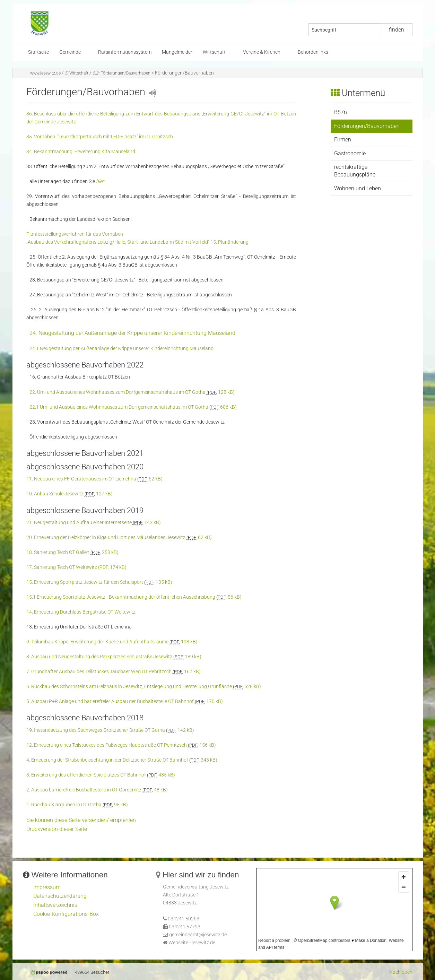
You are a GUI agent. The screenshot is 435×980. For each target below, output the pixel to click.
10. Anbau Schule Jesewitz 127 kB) (69, 494)
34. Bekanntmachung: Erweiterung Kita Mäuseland (81, 152)
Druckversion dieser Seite (57, 829)
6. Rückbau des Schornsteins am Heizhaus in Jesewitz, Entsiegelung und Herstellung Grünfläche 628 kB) (144, 687)
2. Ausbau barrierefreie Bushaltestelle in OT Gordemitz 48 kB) (97, 790)
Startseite (38, 52)
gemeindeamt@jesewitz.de (198, 935)
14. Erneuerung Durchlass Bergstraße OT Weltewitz (81, 612)
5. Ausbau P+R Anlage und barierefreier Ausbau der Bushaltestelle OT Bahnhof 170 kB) (125, 701)
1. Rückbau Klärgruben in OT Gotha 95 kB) (77, 805)
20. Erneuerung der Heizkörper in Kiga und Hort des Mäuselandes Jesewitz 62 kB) (119, 537)
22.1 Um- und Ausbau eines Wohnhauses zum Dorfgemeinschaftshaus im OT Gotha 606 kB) (133, 407)
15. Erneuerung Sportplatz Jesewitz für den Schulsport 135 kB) (99, 582)
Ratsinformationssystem (125, 52)
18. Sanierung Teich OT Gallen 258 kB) (72, 552)
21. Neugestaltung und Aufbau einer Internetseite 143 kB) (94, 523)
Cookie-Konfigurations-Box (66, 914)
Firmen (343, 140)
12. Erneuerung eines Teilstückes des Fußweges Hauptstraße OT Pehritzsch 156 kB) (121, 745)
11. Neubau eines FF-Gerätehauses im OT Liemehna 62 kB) (94, 479)
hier (100, 181)
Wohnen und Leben (358, 188)
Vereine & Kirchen (262, 52)
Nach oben (401, 972)
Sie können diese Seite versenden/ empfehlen (81, 820)
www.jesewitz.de (45, 73)
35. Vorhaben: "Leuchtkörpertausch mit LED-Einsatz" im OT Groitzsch (100, 137)
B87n (341, 112)
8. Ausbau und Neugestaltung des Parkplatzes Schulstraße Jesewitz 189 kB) (114, 657)
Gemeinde (70, 52)
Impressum (47, 887)
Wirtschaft (214, 52)
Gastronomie (350, 153)
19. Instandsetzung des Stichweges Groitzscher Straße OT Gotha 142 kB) (110, 730)
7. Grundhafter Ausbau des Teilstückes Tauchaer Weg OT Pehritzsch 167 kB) (114, 672)
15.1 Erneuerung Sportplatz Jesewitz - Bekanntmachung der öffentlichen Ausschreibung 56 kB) (134, 597)
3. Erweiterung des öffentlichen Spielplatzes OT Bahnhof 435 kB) (101, 775)
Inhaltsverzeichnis (55, 905)
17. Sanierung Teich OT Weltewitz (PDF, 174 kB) (76, 567)
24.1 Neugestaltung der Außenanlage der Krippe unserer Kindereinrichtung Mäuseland (121, 349)
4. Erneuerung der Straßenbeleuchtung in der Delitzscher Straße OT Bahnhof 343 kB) (122, 760)
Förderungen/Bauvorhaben (121, 73)
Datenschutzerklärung (60, 896)
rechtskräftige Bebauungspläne (355, 171)
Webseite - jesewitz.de (192, 943)
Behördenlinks (313, 52)
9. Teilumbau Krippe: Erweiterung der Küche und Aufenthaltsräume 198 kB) (112, 642)
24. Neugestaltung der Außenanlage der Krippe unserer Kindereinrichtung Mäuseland (132, 333)
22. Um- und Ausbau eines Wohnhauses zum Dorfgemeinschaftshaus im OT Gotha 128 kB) (132, 392)
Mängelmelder (177, 52)
